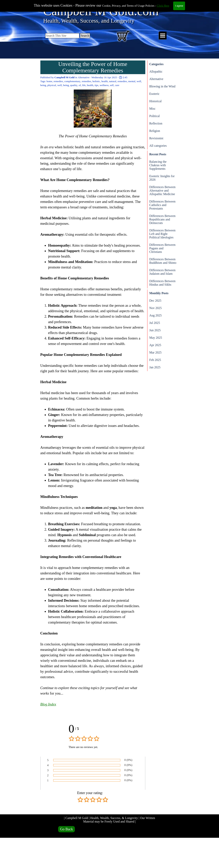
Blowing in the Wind (162, 86)
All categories (158, 146)
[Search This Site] (62, 36)
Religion (155, 131)
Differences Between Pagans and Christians (162, 248)
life (84, 85)
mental (132, 81)
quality (74, 85)
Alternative (156, 79)
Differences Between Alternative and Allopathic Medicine (162, 191)
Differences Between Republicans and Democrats (162, 219)
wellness (104, 85)
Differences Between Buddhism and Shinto (163, 261)
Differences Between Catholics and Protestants (162, 205)
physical (52, 85)
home (50, 81)
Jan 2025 (155, 367)
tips (96, 85)
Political (155, 116)
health (105, 81)
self (112, 85)
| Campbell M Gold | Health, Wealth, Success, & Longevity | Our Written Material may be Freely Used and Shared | (110, 820)
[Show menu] (163, 36)
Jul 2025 (155, 323)
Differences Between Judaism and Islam (162, 272)
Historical (156, 101)
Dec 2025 (155, 301)
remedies (58, 81)
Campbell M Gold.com (101, 11)
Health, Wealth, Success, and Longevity (89, 21)
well (139, 81)
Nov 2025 (156, 308)
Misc (153, 109)
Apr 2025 (155, 345)
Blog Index (48, 704)
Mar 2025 (156, 352)
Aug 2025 (156, 315)
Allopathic (156, 72)
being (43, 85)
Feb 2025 (155, 360)
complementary (72, 81)
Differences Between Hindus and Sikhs (162, 283)
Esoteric (154, 94)
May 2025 (156, 338)
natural (113, 81)
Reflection (156, 123)
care (117, 85)
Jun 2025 (155, 330)
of (80, 85)
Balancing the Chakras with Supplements (158, 165)
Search (85, 36)
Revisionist (156, 138)
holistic (96, 81)
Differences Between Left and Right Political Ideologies (162, 234)
